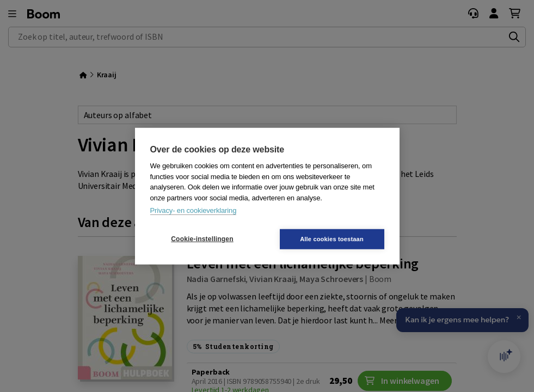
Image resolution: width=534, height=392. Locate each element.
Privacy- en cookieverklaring (194, 210)
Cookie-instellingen (202, 239)
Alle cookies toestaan (332, 238)
